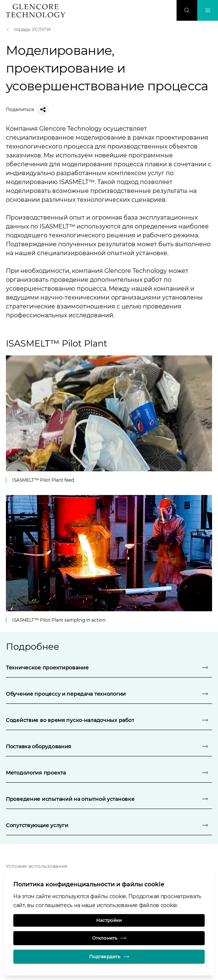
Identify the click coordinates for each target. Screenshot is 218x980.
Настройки (109, 920)
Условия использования (37, 866)
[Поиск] (187, 10)
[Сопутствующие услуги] (109, 825)
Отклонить (109, 938)
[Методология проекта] (109, 773)
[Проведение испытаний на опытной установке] (109, 799)
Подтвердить (109, 957)
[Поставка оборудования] (109, 746)
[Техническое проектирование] (109, 668)
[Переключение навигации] (208, 10)
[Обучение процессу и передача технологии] (109, 694)
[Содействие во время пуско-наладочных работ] (109, 720)
